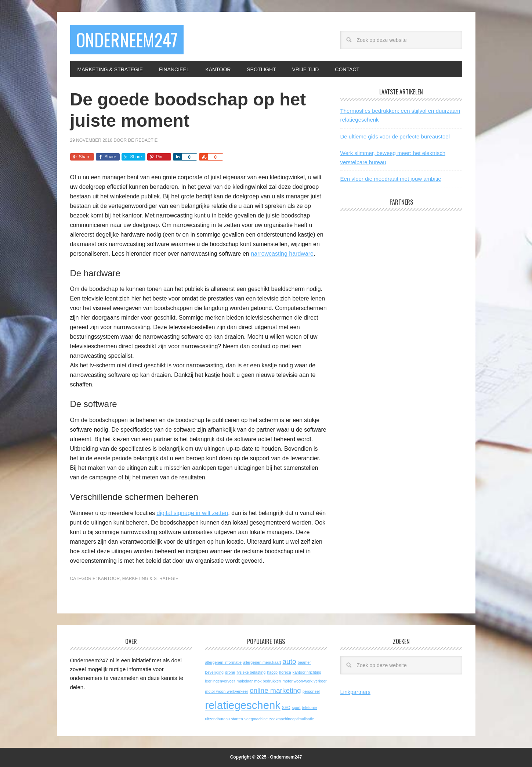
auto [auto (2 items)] (289, 661)
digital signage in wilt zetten (192, 513)
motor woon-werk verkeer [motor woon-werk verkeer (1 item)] (304, 681)
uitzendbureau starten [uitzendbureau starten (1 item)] (224, 719)
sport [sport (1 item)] (296, 707)
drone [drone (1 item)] (230, 672)
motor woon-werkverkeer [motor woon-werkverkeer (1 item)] (227, 691)
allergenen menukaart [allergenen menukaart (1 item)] (262, 662)
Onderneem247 (127, 39)
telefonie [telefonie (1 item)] (310, 707)
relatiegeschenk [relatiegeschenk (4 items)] (243, 705)
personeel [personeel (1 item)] (311, 691)
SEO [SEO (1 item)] (286, 707)
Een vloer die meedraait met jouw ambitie (391, 179)
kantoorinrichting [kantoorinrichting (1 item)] (307, 672)
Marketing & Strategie (150, 579)
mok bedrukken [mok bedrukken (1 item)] (267, 681)
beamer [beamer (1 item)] (304, 662)
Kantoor (109, 579)
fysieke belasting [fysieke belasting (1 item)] (251, 672)
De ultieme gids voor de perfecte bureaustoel (395, 136)
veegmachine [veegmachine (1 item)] (256, 719)
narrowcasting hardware (282, 254)
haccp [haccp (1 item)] (272, 672)
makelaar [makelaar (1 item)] (245, 681)
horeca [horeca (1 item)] (285, 672)
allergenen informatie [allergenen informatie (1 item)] (224, 662)
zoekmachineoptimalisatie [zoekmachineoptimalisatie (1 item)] (292, 719)
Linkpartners (356, 692)
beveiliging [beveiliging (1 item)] (214, 672)
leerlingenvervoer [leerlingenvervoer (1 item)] (220, 681)
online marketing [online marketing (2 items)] (275, 690)
